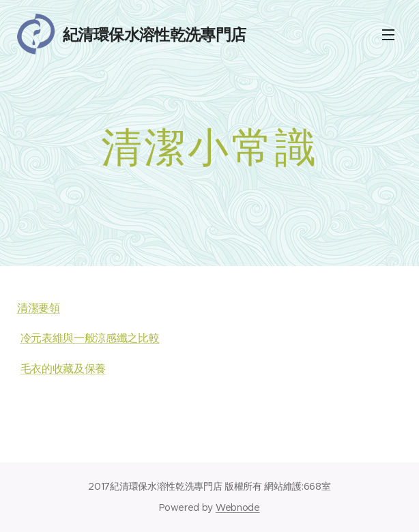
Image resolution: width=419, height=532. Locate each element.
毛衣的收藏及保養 (63, 369)
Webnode (238, 507)
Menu (388, 35)
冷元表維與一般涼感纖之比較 (90, 338)
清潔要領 (39, 308)
